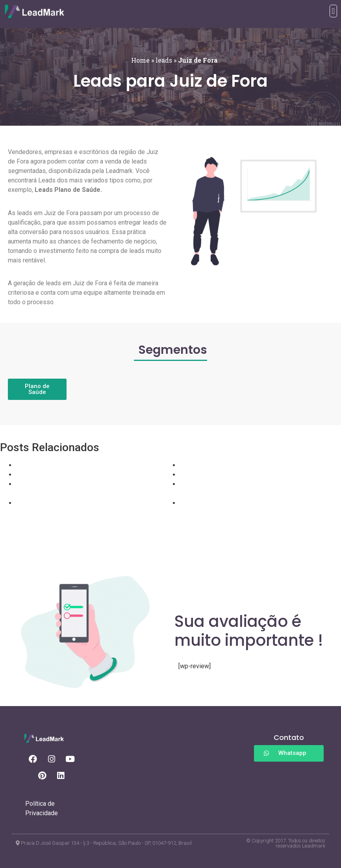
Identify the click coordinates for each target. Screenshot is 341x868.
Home (140, 60)
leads (164, 60)
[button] (333, 11)
